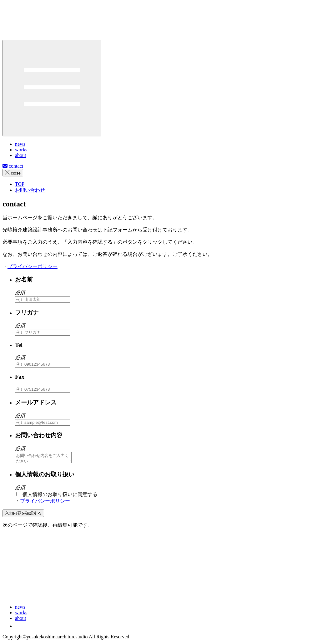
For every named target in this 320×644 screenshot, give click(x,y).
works (21, 614)
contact (13, 166)
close (13, 173)
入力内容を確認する (23, 515)
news (20, 609)
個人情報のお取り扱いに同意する (57, 496)
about (21, 620)
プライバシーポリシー (32, 266)
